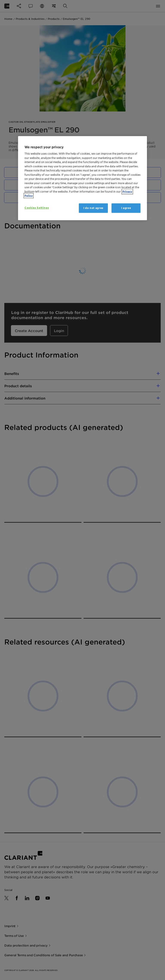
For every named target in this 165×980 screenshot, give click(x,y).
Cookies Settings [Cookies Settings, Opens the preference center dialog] (37, 208)
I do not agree (93, 208)
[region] (82, 178)
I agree (126, 208)
